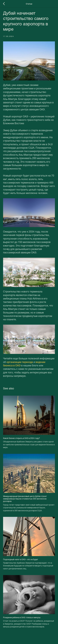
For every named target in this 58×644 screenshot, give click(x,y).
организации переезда (20, 362)
